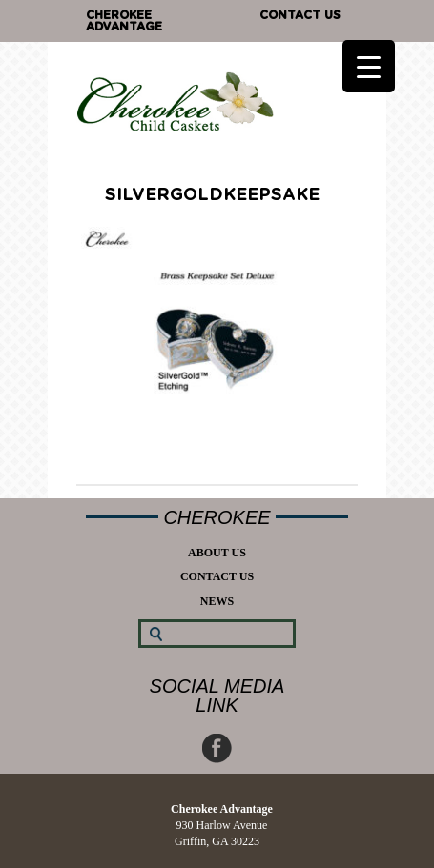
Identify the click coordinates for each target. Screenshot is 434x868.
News (217, 601)
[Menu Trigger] (369, 66)
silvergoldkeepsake (212, 195)
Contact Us (300, 15)
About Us (217, 553)
